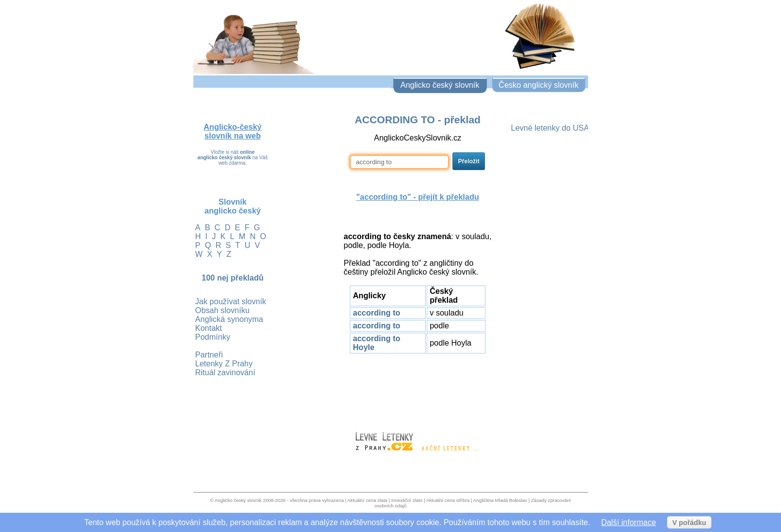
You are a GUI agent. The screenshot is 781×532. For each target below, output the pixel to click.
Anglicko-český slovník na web (233, 131)
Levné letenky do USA (550, 128)
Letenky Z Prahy (224, 364)
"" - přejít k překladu (418, 197)
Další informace (628, 522)
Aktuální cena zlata (367, 500)
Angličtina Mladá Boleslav (500, 500)
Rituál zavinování (225, 372)
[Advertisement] (418, 388)
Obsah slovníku (223, 310)
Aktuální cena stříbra (448, 500)
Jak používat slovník (231, 301)
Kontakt (209, 328)
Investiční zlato (407, 500)
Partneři (209, 355)
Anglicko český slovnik (238, 500)
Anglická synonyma (229, 319)
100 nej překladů (233, 278)
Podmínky (213, 337)
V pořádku (689, 523)
